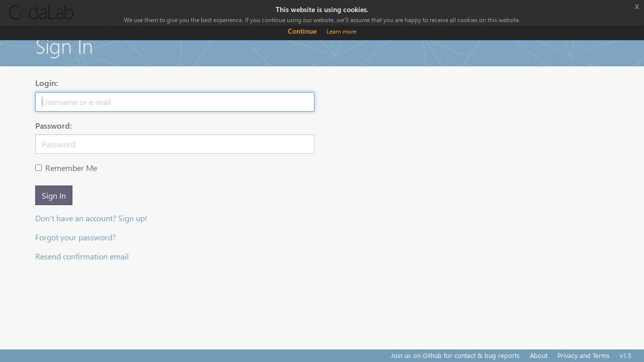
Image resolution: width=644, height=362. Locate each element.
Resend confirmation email (82, 256)
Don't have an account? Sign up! (91, 218)
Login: (47, 83)
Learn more (341, 31)
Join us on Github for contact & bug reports (455, 355)
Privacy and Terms (584, 355)
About (539, 355)
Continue (302, 31)
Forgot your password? (75, 237)
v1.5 (626, 355)
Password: (54, 125)
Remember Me (66, 168)
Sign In (54, 195)
